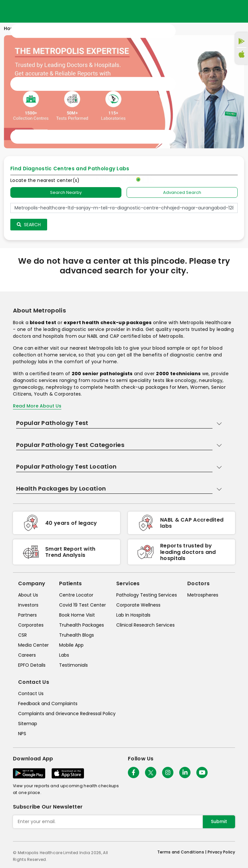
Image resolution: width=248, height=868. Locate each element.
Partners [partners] (27, 615)
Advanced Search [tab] (182, 192)
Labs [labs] (64, 655)
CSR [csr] (22, 635)
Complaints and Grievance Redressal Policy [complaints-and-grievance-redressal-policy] (67, 714)
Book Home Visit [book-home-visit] (77, 615)
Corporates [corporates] (31, 625)
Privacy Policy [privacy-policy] (221, 852)
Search (29, 225)
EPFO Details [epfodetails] (32, 665)
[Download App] (29, 773)
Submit (219, 821)
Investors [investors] (28, 605)
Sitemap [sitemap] (28, 724)
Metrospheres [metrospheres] (203, 595)
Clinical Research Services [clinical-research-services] (145, 625)
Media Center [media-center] (33, 645)
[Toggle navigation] (93, 84)
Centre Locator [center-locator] (76, 595)
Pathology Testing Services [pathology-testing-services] (147, 595)
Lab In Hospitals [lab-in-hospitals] (133, 615)
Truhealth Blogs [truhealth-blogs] (77, 635)
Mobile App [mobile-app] (71, 645)
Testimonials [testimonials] (73, 665)
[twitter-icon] (151, 773)
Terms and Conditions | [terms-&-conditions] (182, 852)
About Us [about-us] (28, 595)
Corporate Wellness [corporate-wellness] (138, 605)
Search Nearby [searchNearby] (66, 192)
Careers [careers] (27, 655)
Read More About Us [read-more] (37, 406)
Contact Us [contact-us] (31, 693)
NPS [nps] (22, 734)
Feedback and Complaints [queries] (48, 704)
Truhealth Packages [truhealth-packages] (82, 625)
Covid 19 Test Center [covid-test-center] (83, 605)
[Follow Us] (134, 773)
